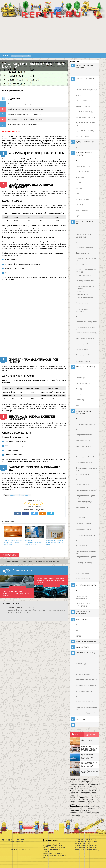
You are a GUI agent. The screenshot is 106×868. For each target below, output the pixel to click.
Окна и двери (82, 619)
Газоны (79, 95)
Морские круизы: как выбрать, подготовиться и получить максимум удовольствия (54, 855)
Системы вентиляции (83, 674)
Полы (78, 394)
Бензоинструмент (83, 361)
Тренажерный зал (83, 199)
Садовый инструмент (83, 349)
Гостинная (80, 177)
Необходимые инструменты (86, 223)
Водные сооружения (84, 101)
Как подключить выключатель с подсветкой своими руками (84, 793)
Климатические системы (86, 653)
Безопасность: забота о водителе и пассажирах (25, 120)
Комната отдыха (82, 211)
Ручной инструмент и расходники (83, 310)
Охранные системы (83, 440)
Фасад (79, 406)
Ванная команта (82, 172)
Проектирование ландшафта (86, 90)
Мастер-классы (82, 647)
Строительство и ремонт (86, 367)
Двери (79, 636)
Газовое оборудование (84, 523)
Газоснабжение (82, 508)
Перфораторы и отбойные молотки (86, 260)
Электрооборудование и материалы (87, 469)
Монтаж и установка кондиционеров (87, 709)
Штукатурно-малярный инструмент (86, 328)
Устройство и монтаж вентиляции (87, 680)
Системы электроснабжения (85, 457)
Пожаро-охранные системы (86, 424)
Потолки (80, 400)
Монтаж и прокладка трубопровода (86, 552)
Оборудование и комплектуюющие (86, 558)
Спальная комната (83, 166)
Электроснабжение (83, 447)
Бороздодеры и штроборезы (85, 281)
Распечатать (23, 495)
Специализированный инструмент (87, 355)
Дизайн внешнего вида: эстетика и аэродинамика (25, 109)
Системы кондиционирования (86, 702)
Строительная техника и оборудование (84, 605)
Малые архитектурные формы (86, 124)
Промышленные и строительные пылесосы (86, 287)
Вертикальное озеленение (85, 117)
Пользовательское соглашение (21, 849)
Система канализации (83, 579)
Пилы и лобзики (82, 264)
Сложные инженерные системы (84, 412)
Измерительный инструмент (85, 338)
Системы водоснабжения (86, 535)
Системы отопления (83, 485)
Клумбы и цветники (83, 106)
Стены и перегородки (84, 383)
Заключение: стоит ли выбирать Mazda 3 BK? (24, 125)
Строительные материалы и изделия (86, 67)
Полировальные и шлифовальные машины (86, 271)
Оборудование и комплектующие (86, 497)
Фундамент (81, 378)
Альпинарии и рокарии (84, 112)
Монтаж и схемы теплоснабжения (87, 490)
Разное (80, 719)
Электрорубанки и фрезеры (85, 297)
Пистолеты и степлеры (84, 275)
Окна (78, 631)
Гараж (79, 183)
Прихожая (80, 194)
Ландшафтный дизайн (85, 79)
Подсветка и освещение (85, 131)
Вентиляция (81, 664)
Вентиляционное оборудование (86, 685)
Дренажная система (83, 573)
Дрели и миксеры (82, 253)
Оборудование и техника (86, 585)
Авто (79, 725)
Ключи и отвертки (82, 344)
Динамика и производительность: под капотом (24, 114)
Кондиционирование (84, 691)
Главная (5, 56)
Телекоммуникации (83, 530)
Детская (79, 188)
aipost (12, 495)
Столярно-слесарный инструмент (87, 322)
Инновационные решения (86, 642)
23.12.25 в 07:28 (30, 608)
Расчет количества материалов (83, 613)
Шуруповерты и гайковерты (85, 247)
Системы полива (82, 136)
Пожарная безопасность (84, 435)
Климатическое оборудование (86, 713)
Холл (78, 216)
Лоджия (79, 205)
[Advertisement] (53, 36)
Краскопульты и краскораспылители (83, 293)
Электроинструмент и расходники (83, 236)
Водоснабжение (82, 546)
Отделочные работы (85, 142)
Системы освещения (84, 502)
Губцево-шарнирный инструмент (87, 333)
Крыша (79, 389)
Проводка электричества (84, 462)
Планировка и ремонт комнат (84, 154)
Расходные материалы (84, 303)
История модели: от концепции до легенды (23, 104)
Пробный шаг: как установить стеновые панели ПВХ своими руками (82, 802)
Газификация (81, 518)
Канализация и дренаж (85, 563)
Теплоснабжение (83, 474)
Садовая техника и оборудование (82, 597)
